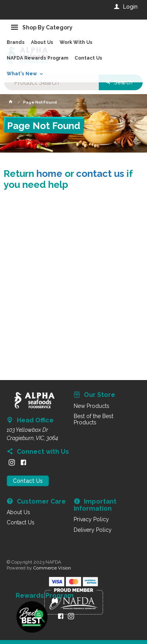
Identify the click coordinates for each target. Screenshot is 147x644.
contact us (100, 174)
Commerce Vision (52, 568)
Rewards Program (45, 596)
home (49, 174)
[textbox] (51, 82)
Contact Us (28, 481)
